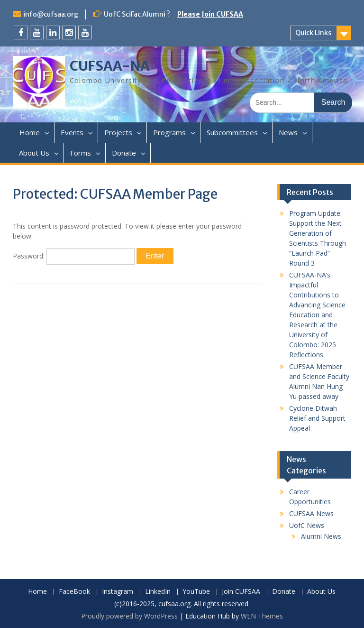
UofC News (307, 525)
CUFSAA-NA (110, 66)
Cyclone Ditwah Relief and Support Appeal (317, 418)
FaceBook (74, 592)
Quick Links (313, 33)
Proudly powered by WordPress (129, 616)
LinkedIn (158, 592)
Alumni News (321, 536)
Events (72, 132)
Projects (118, 132)
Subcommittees (232, 132)
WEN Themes (262, 616)
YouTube (196, 592)
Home (30, 132)
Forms (81, 153)
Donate (124, 153)
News (288, 132)
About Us (34, 153)
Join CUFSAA (241, 592)
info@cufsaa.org (51, 14)
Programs (169, 132)
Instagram (118, 592)
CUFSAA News (311, 513)
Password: (74, 256)
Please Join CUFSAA (210, 14)
